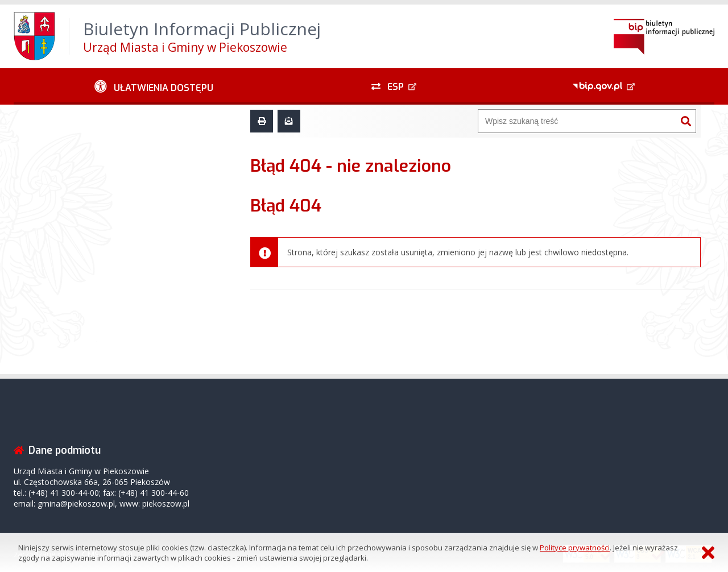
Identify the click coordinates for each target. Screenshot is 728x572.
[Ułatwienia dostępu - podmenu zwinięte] (154, 86)
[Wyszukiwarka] (577, 121)
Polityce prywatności (575, 548)
